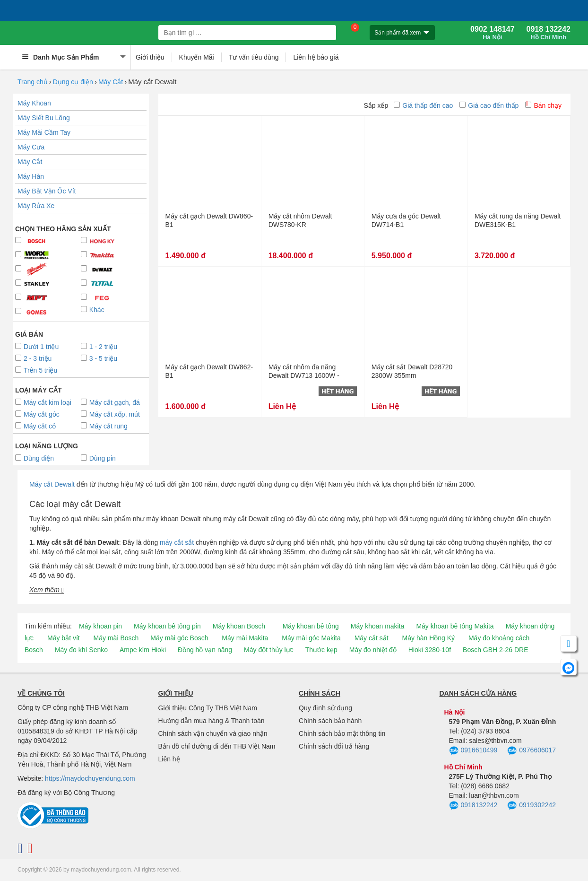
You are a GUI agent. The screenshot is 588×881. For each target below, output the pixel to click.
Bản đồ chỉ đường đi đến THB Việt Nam (217, 746)
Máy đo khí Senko (81, 650)
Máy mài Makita (245, 638)
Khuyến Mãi (197, 57)
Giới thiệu (150, 57)
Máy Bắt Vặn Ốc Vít (47, 191)
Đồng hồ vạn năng (205, 650)
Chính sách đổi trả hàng (334, 746)
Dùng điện (35, 458)
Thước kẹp (321, 650)
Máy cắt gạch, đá (110, 402)
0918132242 (473, 806)
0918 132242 (549, 33)
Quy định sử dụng (325, 708)
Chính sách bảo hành (330, 721)
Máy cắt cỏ (35, 426)
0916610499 (473, 751)
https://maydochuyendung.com (90, 778)
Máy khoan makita (378, 626)
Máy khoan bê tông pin (167, 626)
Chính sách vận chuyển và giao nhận (213, 733)
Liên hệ (169, 759)
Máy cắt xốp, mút (110, 414)
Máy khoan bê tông (311, 626)
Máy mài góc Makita (311, 638)
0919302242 (532, 806)
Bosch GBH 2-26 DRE (496, 650)
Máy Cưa (31, 147)
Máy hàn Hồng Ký (429, 638)
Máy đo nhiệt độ (373, 650)
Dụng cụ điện (73, 82)
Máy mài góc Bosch (179, 638)
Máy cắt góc (37, 414)
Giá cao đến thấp (489, 105)
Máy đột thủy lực (269, 650)
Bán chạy (543, 105)
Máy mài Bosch (116, 638)
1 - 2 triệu (99, 347)
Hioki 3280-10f (430, 650)
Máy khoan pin (100, 626)
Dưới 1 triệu (37, 347)
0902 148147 (492, 33)
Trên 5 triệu (36, 370)
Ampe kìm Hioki (143, 650)
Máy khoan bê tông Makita (455, 626)
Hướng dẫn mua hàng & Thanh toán (212, 721)
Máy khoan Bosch (239, 626)
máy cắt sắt (177, 542)
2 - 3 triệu (33, 358)
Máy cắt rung (104, 426)
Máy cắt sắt (372, 638)
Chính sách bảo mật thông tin (342, 733)
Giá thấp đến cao (423, 105)
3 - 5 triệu (99, 358)
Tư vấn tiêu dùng (254, 57)
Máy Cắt (111, 82)
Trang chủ (33, 82)
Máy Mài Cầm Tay (44, 132)
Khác (93, 310)
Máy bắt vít (64, 638)
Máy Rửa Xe (36, 206)
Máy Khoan (34, 103)
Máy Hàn (31, 176)
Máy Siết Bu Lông (44, 118)
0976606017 (532, 751)
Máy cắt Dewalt (52, 484)
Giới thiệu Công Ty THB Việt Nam (208, 708)
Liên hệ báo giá (316, 57)
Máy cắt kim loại (43, 402)
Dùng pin (98, 458)
